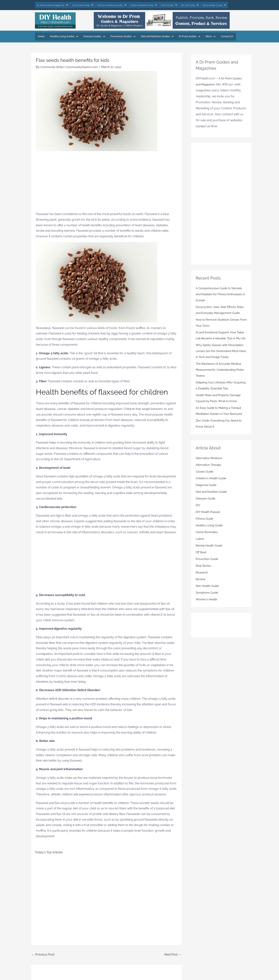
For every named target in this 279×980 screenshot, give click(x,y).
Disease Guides (91, 34)
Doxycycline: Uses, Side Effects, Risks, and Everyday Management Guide (219, 311)
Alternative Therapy (209, 475)
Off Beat (201, 562)
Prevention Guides (118, 34)
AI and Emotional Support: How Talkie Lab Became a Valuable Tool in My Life (221, 342)
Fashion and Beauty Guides (104, 4)
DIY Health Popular (209, 522)
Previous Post (43, 952)
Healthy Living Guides (63, 34)
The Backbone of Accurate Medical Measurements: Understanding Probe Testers (220, 380)
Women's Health (207, 609)
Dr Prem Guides (182, 34)
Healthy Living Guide (210, 535)
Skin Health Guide (208, 596)
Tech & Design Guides (197, 4)
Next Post (173, 952)
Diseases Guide (206, 508)
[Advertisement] (106, 181)
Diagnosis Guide (207, 495)
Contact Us (218, 34)
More (202, 34)
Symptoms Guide (208, 602)
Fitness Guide (205, 528)
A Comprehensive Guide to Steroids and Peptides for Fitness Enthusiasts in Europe (220, 292)
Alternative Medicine (210, 468)
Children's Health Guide (212, 488)
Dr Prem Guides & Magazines (51, 4)
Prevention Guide (207, 569)
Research (202, 582)
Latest (200, 549)
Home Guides (156, 4)
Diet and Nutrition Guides (151, 34)
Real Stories (204, 576)
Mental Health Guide (210, 555)
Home (41, 34)
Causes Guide (205, 481)
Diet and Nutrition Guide (212, 502)
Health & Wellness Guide (133, 4)
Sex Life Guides (175, 4)
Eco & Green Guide (78, 4)
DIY (198, 515)
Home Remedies (207, 542)
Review (201, 589)
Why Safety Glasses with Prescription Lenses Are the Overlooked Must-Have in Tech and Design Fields (221, 361)
